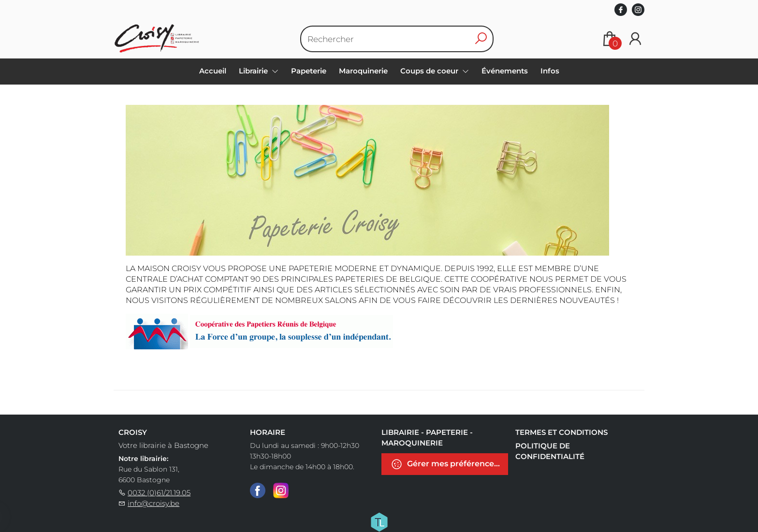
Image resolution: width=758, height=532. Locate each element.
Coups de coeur (430, 71)
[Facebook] (258, 490)
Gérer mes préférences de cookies (449, 464)
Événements (505, 71)
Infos (550, 71)
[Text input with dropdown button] (386, 39)
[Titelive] (379, 521)
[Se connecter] (635, 39)
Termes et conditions (561, 432)
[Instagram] (281, 490)
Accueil (213, 71)
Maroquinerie (363, 71)
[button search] (481, 39)
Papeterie (309, 71)
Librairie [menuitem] (254, 71)
